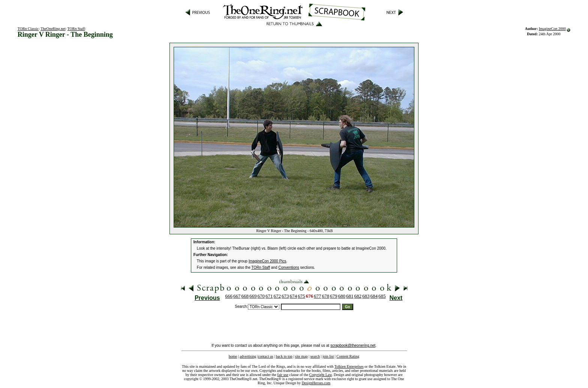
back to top (284, 356)
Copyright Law (321, 375)
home (233, 356)
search (315, 356)
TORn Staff (76, 29)
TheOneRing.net (53, 29)
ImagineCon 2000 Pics (268, 261)
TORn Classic (28, 29)
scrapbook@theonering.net (353, 345)
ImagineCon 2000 (552, 29)
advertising (248, 356)
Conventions (289, 267)
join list (328, 356)
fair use (283, 375)
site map (301, 356)
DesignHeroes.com (316, 383)
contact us (265, 356)
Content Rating (348, 356)
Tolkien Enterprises (349, 366)
